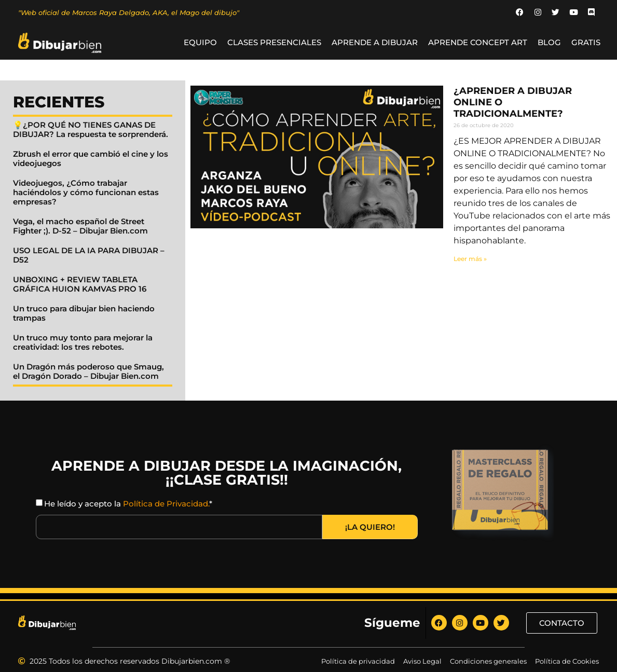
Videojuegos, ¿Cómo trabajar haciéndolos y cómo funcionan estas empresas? (86, 193)
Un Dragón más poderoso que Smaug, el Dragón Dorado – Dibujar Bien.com (88, 372)
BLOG (549, 43)
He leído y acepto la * (128, 504)
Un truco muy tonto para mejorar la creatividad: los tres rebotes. (83, 343)
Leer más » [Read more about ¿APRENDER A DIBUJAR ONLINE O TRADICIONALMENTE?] (470, 259)
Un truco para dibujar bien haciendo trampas (84, 314)
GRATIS (586, 43)
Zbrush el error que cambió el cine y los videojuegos (91, 159)
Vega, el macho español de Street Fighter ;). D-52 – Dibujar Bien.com (80, 227)
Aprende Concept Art (478, 43)
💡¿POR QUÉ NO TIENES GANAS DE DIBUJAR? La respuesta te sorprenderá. (91, 130)
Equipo (200, 43)
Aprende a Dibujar (375, 43)
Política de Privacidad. (166, 504)
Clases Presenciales (274, 43)
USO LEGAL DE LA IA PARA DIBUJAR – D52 (89, 256)
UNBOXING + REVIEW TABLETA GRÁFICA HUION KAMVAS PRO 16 (80, 285)
